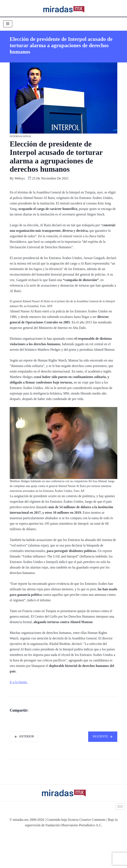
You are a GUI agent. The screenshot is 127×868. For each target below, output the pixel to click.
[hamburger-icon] (8, 24)
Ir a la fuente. (19, 682)
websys (20, 178)
